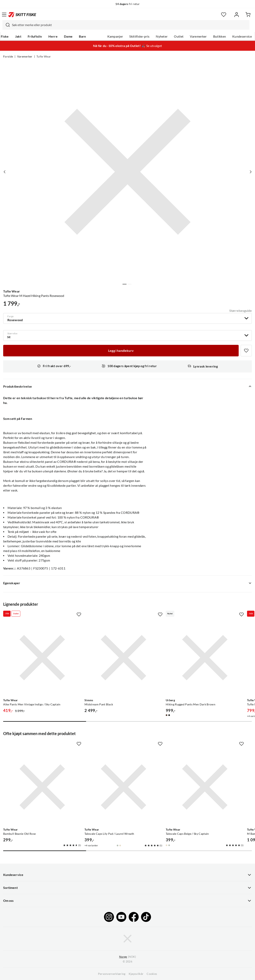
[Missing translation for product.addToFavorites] (246, 351)
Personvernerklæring (112, 974)
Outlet (179, 36)
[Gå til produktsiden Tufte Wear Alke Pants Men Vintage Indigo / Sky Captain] (42, 658)
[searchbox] (130, 25)
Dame (68, 36)
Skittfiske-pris (139, 36)
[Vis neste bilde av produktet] (250, 172)
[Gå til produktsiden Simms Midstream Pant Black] (124, 658)
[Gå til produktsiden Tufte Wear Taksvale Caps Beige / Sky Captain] (205, 787)
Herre (53, 36)
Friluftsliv (35, 36)
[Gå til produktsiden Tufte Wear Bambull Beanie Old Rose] (42, 787)
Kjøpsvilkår (136, 974)
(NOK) (127, 957)
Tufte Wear (44, 57)
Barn (82, 36)
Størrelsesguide (241, 311)
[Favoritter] (224, 15)
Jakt (18, 36)
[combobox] (126, 25)
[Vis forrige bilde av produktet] (5, 172)
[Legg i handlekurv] (121, 351)
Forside (8, 57)
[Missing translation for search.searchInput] (6, 25)
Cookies (152, 974)
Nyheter (162, 36)
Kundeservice (242, 36)
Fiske (5, 36)
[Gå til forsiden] (22, 15)
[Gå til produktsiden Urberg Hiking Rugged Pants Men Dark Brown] (205, 658)
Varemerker (198, 36)
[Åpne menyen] (4, 15)
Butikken (220, 36)
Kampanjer (115, 36)
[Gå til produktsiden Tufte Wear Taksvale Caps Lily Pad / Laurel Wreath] (124, 787)
